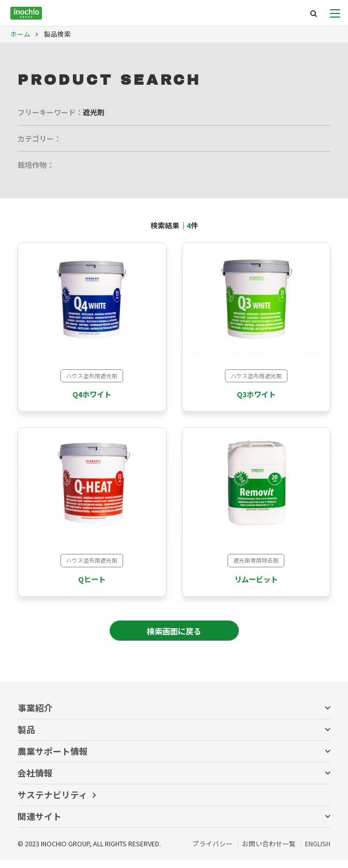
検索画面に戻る (174, 639)
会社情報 (35, 781)
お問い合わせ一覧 (269, 851)
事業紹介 (35, 716)
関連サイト (40, 824)
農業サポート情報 (53, 759)
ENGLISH (318, 851)
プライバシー (213, 851)
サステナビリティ (52, 802)
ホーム (20, 34)
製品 (26, 737)
